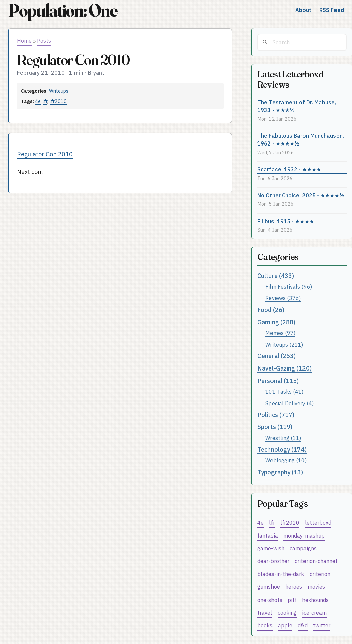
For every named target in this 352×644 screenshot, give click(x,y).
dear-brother (273, 561)
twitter (322, 625)
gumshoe (269, 587)
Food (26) (271, 310)
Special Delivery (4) (290, 403)
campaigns (303, 548)
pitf (292, 600)
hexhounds (315, 600)
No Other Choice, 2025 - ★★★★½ (301, 195)
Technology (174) (282, 449)
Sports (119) (275, 427)
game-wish (271, 548)
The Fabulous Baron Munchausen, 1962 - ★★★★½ (301, 139)
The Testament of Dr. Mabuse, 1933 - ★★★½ (297, 106)
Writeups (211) (284, 344)
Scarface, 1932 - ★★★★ (289, 169)
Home (24, 41)
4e (38, 101)
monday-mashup (304, 535)
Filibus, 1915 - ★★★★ (286, 221)
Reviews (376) (283, 298)
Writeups (59, 91)
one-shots (270, 600)
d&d (303, 625)
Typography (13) (280, 472)
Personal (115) (278, 381)
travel (265, 613)
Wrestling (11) (283, 438)
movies (316, 587)
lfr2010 (58, 101)
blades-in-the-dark (281, 574)
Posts (44, 41)
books (265, 625)
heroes (294, 587)
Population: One (63, 10)
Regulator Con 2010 (45, 154)
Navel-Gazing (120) (284, 368)
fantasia (268, 535)
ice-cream (314, 613)
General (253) (277, 356)
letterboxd (318, 523)
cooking (287, 613)
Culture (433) (276, 276)
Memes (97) (280, 333)
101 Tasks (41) (284, 392)
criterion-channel (316, 561)
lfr (45, 101)
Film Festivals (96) (289, 286)
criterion (320, 574)
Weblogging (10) (286, 460)
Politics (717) (276, 415)
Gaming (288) (276, 322)
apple (285, 625)
